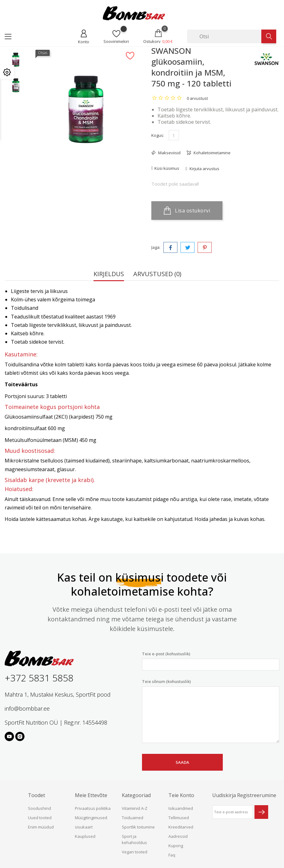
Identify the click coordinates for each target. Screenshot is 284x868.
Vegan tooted (135, 852)
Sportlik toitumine (138, 827)
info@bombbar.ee (27, 708)
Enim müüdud (41, 827)
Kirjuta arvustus (204, 169)
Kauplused (85, 836)
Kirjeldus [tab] (109, 274)
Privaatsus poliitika (93, 808)
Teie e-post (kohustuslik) (211, 661)
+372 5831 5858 (39, 678)
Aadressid (178, 836)
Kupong (176, 846)
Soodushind (39, 808)
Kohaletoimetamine (212, 153)
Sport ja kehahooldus (134, 839)
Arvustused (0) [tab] (157, 274)
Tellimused (179, 818)
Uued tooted (40, 818)
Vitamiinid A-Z (135, 808)
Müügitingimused (91, 818)
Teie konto (181, 795)
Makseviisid (169, 153)
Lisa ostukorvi (187, 211)
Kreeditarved (181, 827)
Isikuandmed (181, 808)
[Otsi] (224, 36)
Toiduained (133, 818)
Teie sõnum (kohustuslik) (211, 711)
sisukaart (84, 827)
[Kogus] (174, 135)
